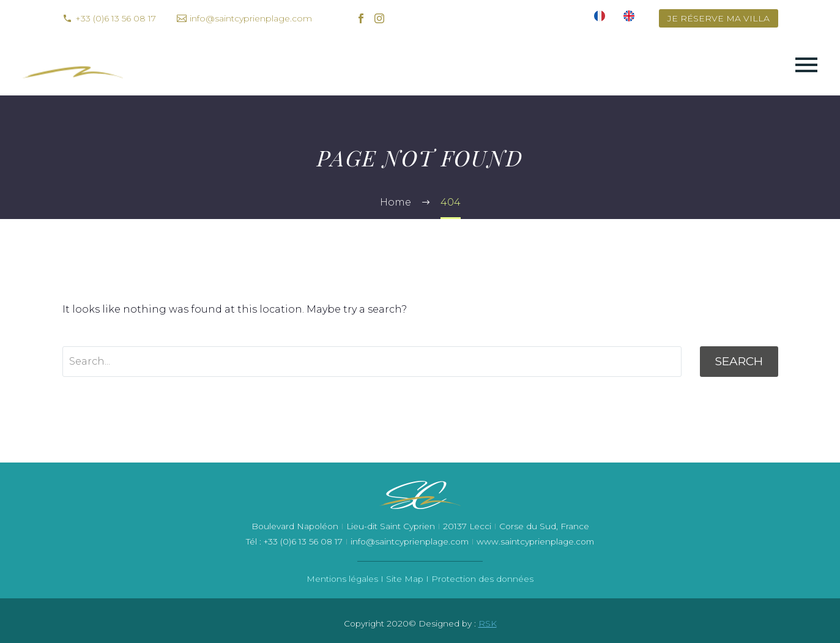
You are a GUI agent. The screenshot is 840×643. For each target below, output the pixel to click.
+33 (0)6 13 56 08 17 (116, 18)
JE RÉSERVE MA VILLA (719, 18)
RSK (488, 623)
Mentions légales (342, 579)
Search (739, 361)
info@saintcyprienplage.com (251, 18)
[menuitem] (600, 18)
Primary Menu (806, 65)
